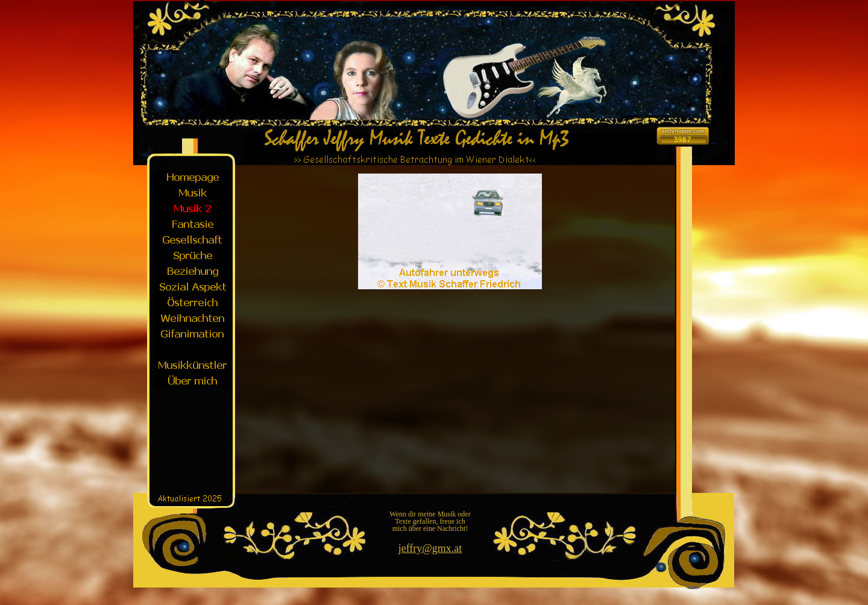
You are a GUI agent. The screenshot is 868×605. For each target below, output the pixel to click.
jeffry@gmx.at (430, 548)
